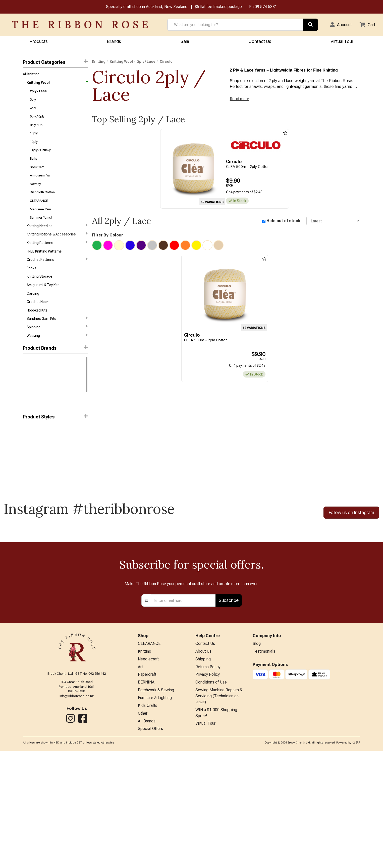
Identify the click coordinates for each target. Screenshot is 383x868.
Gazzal (29, 379)
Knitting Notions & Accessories (57, 245)
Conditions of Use (211, 796)
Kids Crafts (148, 821)
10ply (34, 138)
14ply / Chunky (40, 156)
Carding (33, 308)
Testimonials (264, 763)
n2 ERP (356, 860)
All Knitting (31, 75)
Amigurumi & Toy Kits (43, 299)
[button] (338, 25)
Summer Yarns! (41, 228)
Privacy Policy (208, 788)
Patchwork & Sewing (156, 804)
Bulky (34, 165)
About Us (203, 763)
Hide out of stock (283, 223)
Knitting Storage (39, 290)
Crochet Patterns (57, 272)
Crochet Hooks (39, 317)
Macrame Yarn (40, 219)
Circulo (29, 406)
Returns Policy (208, 780)
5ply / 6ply (37, 120)
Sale (185, 42)
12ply (34, 147)
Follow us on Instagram (351, 530)
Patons (29, 415)
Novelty (35, 192)
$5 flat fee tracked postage (218, 7)
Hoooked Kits (37, 326)
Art (140, 780)
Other (143, 829)
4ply (33, 111)
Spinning (57, 344)
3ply (33, 102)
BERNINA (146, 796)
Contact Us (260, 42)
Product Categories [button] (55, 63)
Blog (257, 755)
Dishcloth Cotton (42, 201)
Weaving (57, 353)
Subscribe (229, 711)
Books (32, 281)
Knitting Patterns (57, 254)
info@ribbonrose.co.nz (77, 807)
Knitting (99, 62)
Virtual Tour (205, 840)
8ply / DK (36, 129)
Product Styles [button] (55, 434)
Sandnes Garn (34, 397)
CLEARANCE (39, 210)
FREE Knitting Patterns (44, 263)
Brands (114, 42)
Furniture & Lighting (155, 813)
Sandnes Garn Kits (57, 335)
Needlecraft (148, 771)
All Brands (147, 837)
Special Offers (150, 846)
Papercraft (147, 788)
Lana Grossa (33, 424)
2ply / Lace (38, 93)
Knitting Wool (57, 84)
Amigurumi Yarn (41, 183)
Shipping (203, 771)
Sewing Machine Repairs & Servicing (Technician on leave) (219, 811)
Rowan (28, 388)
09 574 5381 (266, 7)
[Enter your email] (183, 711)
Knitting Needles (57, 236)
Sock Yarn (37, 174)
